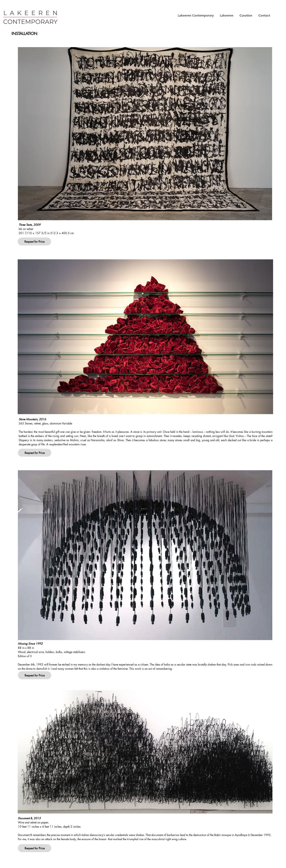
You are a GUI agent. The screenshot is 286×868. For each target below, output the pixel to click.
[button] (196, 16)
